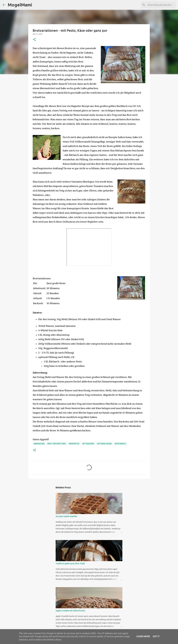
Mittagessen (88, 444)
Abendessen (39, 444)
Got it (156, 636)
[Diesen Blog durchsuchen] (161, 5)
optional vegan (104, 444)
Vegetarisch (120, 444)
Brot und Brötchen (57, 444)
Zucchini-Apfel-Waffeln (66, 516)
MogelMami (20, 5)
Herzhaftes (74, 444)
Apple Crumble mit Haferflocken (70, 611)
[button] (34, 40)
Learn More (143, 636)
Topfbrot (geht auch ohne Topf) (70, 564)
